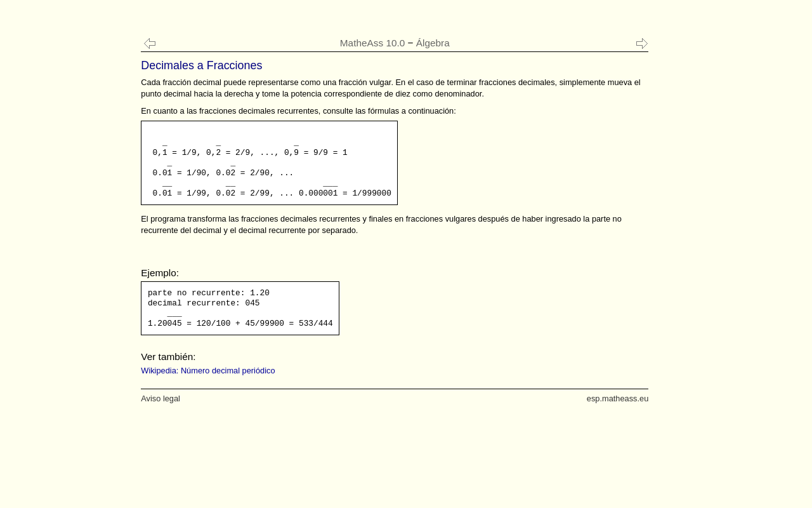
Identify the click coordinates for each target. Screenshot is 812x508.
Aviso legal (160, 398)
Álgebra (433, 43)
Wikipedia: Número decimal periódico (208, 371)
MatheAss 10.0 (372, 43)
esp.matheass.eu (618, 398)
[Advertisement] (61, 254)
